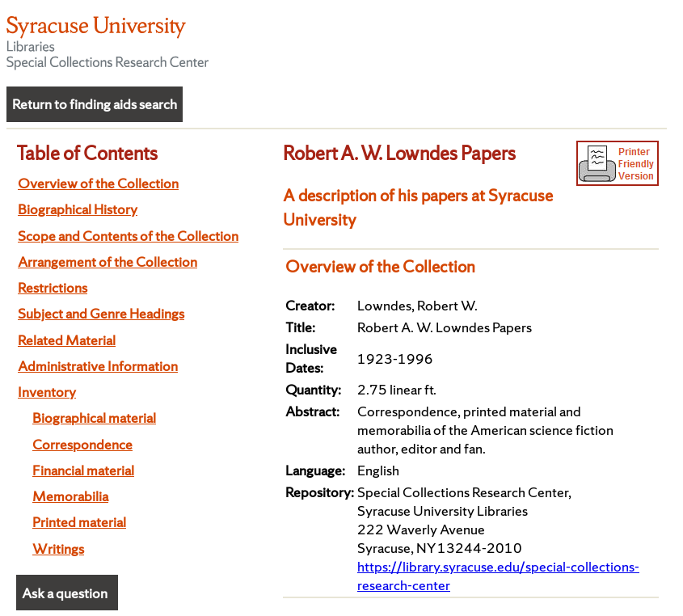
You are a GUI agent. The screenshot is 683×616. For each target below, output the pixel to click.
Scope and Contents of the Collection (128, 236)
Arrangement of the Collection (108, 262)
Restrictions (53, 287)
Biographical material (94, 418)
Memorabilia (70, 496)
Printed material (79, 522)
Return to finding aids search (95, 104)
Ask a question (65, 593)
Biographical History (78, 209)
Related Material (67, 340)
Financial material (83, 470)
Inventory (47, 392)
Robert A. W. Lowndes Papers (399, 153)
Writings (58, 548)
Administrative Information (98, 366)
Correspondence (82, 444)
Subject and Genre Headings (101, 313)
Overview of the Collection (98, 183)
